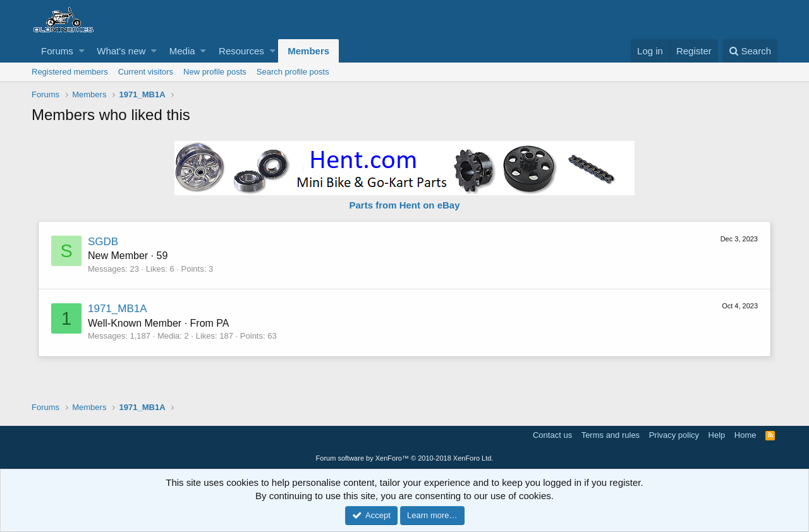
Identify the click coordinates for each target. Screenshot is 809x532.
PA (222, 323)
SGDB (103, 242)
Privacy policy (674, 435)
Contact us (552, 435)
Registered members (70, 72)
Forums (57, 51)
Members (308, 51)
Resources (241, 51)
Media (182, 51)
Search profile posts (293, 72)
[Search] (750, 51)
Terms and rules (611, 435)
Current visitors (146, 72)
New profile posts (215, 72)
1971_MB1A (118, 309)
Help (717, 435)
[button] (82, 51)
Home (745, 435)
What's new (121, 51)
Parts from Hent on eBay (404, 205)
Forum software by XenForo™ (405, 458)
